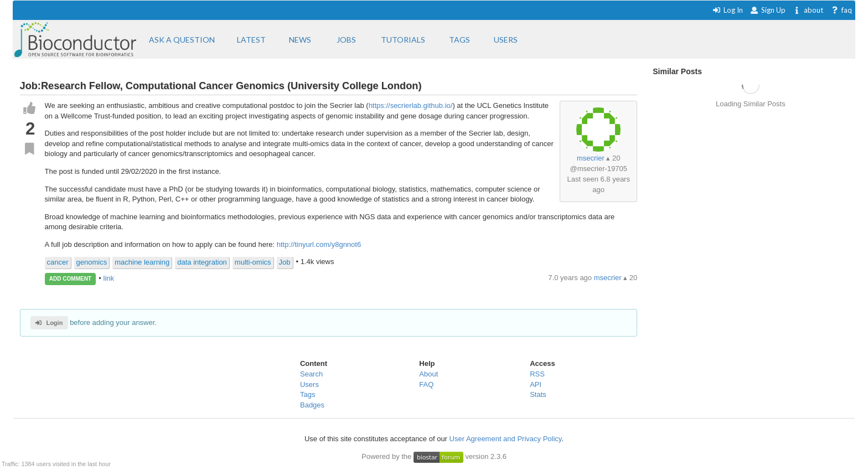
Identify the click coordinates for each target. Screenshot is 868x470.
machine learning (142, 262)
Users (309, 384)
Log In (728, 10)
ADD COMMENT (70, 279)
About (428, 374)
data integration (202, 262)
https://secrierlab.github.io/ (411, 105)
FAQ (426, 384)
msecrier (591, 158)
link (109, 278)
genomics (92, 262)
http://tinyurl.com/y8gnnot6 (319, 244)
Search (311, 374)
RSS (537, 374)
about (808, 10)
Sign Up (768, 10)
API (536, 384)
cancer (58, 262)
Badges (312, 405)
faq (841, 10)
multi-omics (253, 262)
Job (285, 262)
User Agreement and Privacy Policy (506, 439)
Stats (538, 394)
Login (49, 323)
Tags (308, 394)
